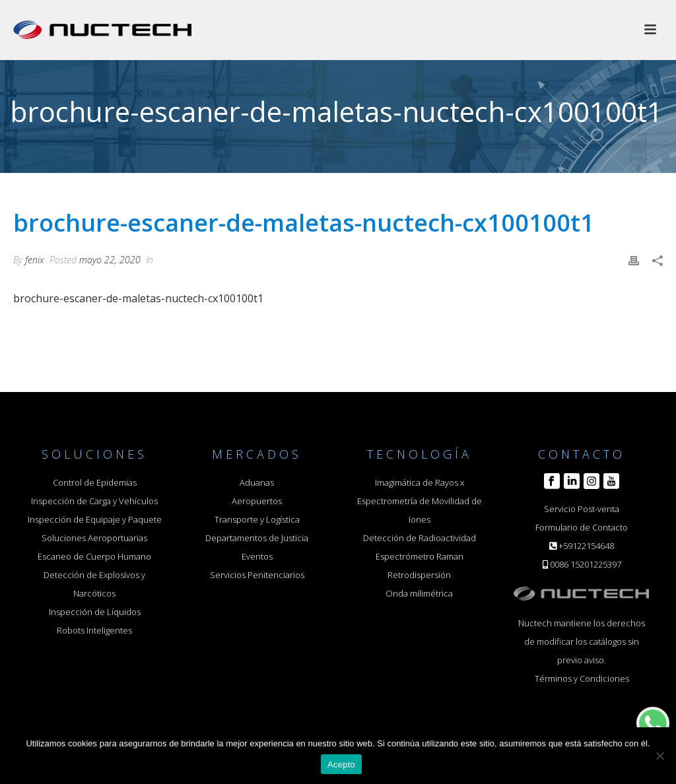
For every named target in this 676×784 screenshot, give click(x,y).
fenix (35, 260)
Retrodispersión (419, 575)
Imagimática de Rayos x (420, 482)
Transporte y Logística (257, 519)
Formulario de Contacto (582, 527)
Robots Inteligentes (94, 630)
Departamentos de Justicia (257, 538)
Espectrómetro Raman (420, 556)
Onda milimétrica (419, 593)
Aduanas (257, 482)
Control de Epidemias (95, 482)
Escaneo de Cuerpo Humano (94, 556)
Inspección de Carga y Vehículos (94, 501)
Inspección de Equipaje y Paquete (95, 519)
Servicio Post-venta (582, 509)
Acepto (341, 765)
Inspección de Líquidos (95, 612)
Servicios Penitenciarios (257, 575)
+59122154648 (586, 546)
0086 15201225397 (586, 564)
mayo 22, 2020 (110, 260)
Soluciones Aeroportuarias (94, 538)
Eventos (257, 556)
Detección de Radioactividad (420, 538)
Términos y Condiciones (582, 678)
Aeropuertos (257, 501)
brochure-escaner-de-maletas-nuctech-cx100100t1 (138, 298)
